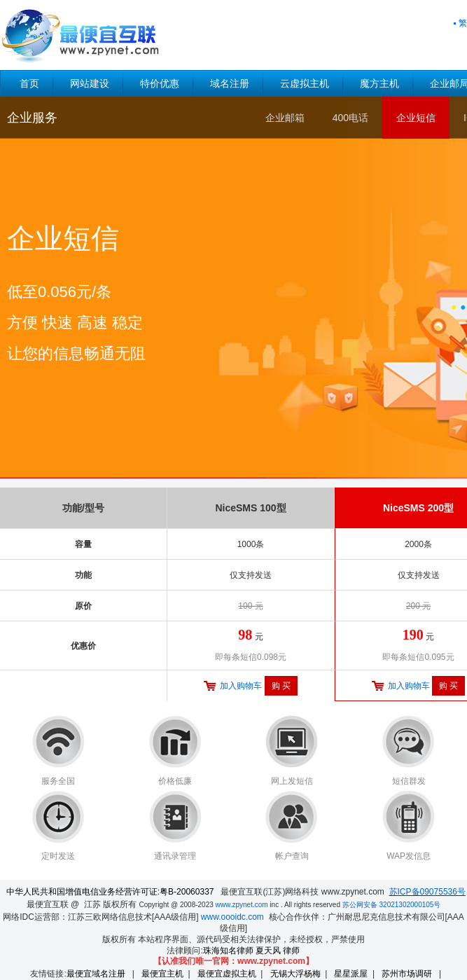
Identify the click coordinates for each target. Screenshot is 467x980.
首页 (29, 83)
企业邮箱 (285, 118)
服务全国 (58, 781)
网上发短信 (292, 781)
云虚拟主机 (305, 83)
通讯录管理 (175, 856)
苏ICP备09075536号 (427, 892)
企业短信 (416, 118)
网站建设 (90, 83)
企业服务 (32, 118)
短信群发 (409, 781)
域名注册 (230, 83)
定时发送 (58, 856)
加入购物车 (241, 686)
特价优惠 (160, 83)
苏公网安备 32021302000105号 (392, 905)
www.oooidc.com (232, 917)
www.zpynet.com (242, 905)
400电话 (350, 118)
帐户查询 (292, 856)
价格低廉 (175, 781)
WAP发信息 (409, 856)
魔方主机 (379, 83)
